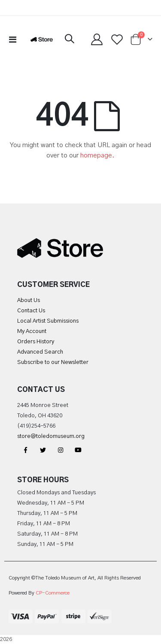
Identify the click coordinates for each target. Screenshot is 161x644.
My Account (32, 331)
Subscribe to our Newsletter (53, 362)
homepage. (97, 156)
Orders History (36, 342)
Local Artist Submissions (48, 321)
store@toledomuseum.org (51, 436)
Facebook (25, 450)
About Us (29, 300)
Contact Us (31, 311)
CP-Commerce (53, 593)
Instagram (61, 450)
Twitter (43, 450)
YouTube (78, 450)
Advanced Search (40, 352)
